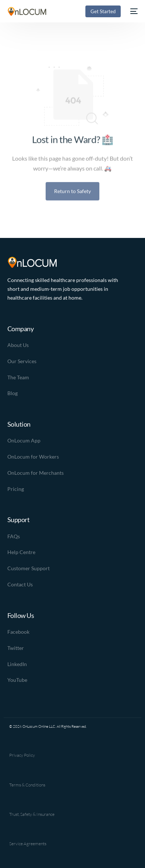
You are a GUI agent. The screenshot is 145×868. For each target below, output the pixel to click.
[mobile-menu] (133, 11)
